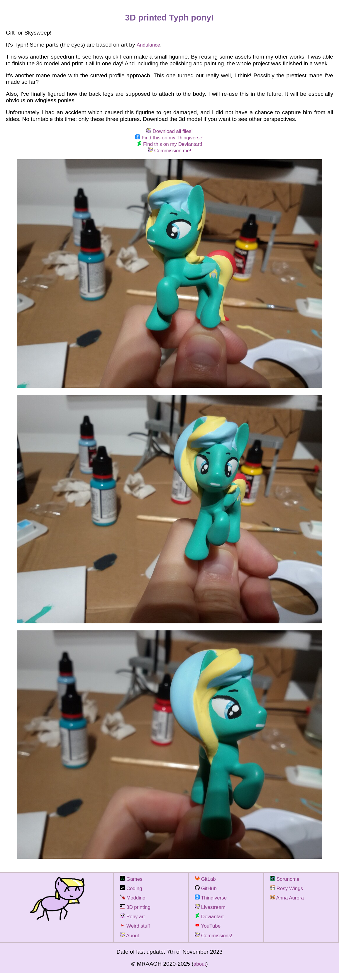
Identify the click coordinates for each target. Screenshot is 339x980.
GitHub (207, 892)
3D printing (137, 912)
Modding (134, 902)
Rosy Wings (289, 892)
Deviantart (211, 922)
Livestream (212, 912)
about (200, 971)
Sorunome (287, 882)
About (131, 942)
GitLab (207, 882)
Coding (132, 892)
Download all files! (169, 132)
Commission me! (169, 153)
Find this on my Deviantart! (170, 146)
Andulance (150, 45)
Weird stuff (137, 932)
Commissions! (216, 942)
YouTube (209, 932)
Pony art (134, 922)
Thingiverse (213, 902)
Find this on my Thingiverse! (169, 139)
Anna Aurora (289, 902)
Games (133, 882)
